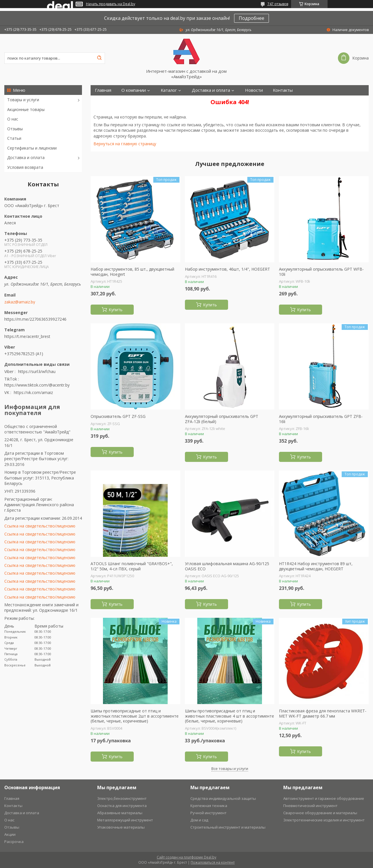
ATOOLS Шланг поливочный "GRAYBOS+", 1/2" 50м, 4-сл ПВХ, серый (132, 566)
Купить (116, 310)
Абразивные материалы (120, 813)
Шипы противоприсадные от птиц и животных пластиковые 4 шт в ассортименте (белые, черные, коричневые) (229, 716)
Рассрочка (14, 842)
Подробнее (251, 18)
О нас (13, 119)
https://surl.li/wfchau (37, 371)
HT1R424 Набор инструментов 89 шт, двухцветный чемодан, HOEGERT (316, 566)
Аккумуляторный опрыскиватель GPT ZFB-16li (321, 419)
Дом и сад (199, 820)
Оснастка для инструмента (122, 806)
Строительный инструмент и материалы (228, 827)
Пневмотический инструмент (310, 806)
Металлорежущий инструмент (125, 820)
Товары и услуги (23, 100)
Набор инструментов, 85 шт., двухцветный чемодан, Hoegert (132, 272)
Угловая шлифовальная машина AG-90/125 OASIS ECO (227, 566)
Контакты (283, 90)
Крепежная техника (209, 806)
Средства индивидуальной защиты (223, 798)
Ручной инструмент (209, 813)
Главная (103, 90)
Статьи (14, 138)
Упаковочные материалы (121, 827)
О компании (134, 90)
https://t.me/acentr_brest (27, 336)
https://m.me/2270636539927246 (35, 319)
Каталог (169, 90)
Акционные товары (26, 109)
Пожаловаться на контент (213, 862)
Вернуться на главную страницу (125, 144)
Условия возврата (25, 167)
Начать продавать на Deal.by (111, 4)
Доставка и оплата (26, 157)
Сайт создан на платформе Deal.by (186, 857)
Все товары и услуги (230, 768)
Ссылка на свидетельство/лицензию (40, 526)
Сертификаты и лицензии (32, 148)
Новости (254, 90)
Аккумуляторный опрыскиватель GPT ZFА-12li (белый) (222, 419)
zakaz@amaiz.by (20, 302)
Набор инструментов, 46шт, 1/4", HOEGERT (227, 269)
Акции (10, 834)
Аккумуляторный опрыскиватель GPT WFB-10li (321, 272)
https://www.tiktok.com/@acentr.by (37, 385)
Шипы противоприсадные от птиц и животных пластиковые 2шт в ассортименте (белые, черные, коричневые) (135, 716)
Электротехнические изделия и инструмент (324, 820)
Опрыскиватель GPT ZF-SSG (118, 416)
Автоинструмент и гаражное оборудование (324, 798)
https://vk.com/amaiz (33, 392)
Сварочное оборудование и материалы (320, 813)
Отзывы (15, 129)
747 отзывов (278, 4)
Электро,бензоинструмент (122, 798)
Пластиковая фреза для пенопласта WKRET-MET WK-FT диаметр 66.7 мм (323, 713)
